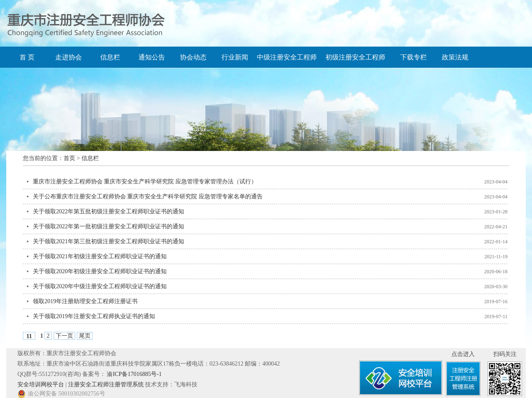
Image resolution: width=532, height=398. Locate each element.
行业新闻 (235, 57)
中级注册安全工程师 (287, 57)
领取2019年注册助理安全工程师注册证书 (85, 301)
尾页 (85, 336)
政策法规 (455, 57)
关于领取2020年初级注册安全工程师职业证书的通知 (100, 271)
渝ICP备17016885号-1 (134, 374)
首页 (69, 158)
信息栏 (110, 57)
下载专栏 (414, 57)
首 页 (27, 57)
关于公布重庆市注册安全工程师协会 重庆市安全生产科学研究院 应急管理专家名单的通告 (148, 197)
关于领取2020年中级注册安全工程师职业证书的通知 (100, 286)
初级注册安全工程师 (355, 57)
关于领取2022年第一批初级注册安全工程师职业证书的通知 (108, 226)
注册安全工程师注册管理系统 (106, 384)
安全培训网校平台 (41, 384)
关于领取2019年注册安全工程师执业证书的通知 (94, 316)
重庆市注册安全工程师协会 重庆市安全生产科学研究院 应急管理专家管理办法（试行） (145, 182)
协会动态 (193, 57)
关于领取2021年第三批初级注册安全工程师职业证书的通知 (108, 241)
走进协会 (69, 57)
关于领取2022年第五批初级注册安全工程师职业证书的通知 (108, 211)
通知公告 (152, 57)
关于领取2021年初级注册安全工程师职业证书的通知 (100, 256)
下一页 (64, 336)
